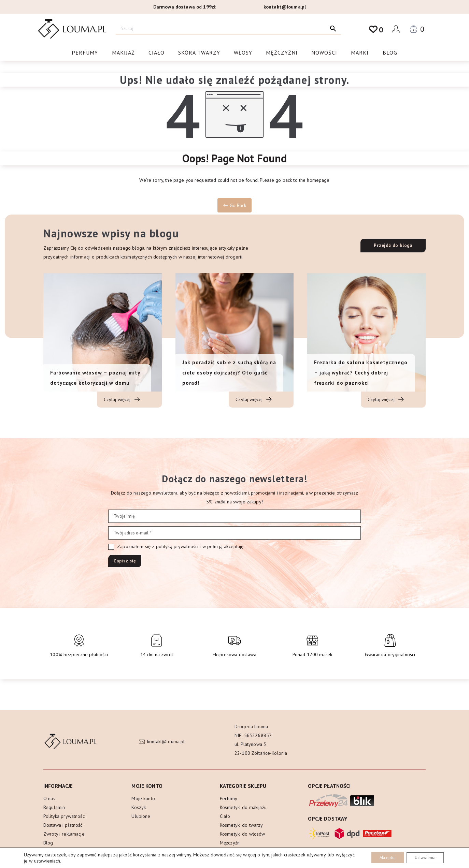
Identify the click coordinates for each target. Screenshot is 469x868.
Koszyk (139, 807)
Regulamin (54, 807)
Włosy (243, 54)
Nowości (324, 54)
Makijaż (123, 54)
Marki (360, 54)
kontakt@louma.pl (285, 7)
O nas (49, 798)
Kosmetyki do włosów (243, 834)
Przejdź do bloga (393, 245)
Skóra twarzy (199, 54)
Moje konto (143, 798)
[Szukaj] (220, 28)
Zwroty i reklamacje (64, 834)
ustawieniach (67, 860)
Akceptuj (380, 857)
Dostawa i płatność (63, 825)
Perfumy (85, 54)
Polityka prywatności (65, 816)
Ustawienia (423, 857)
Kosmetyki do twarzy (241, 825)
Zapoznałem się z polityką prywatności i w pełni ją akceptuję (176, 547)
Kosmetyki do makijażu (243, 807)
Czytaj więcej (122, 400)
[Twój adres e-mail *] (234, 533)
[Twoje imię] (234, 516)
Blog (390, 54)
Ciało (157, 54)
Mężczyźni (282, 54)
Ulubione (141, 816)
